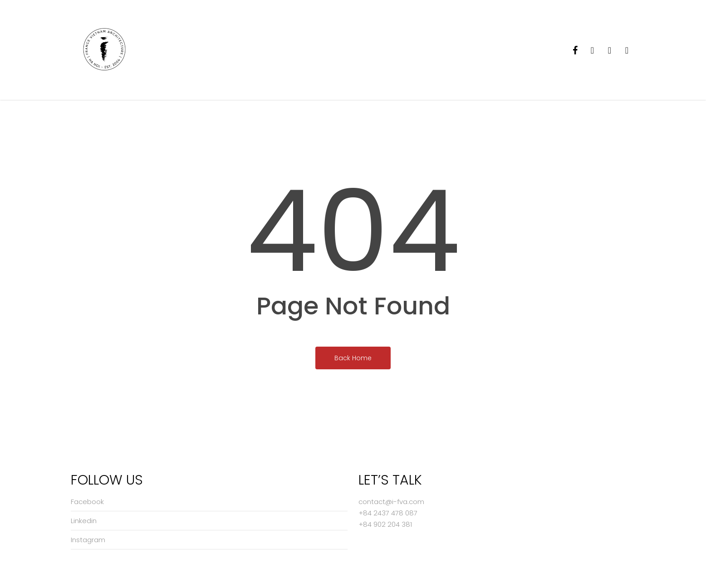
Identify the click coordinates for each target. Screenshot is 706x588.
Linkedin (84, 521)
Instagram (88, 540)
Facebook (87, 502)
